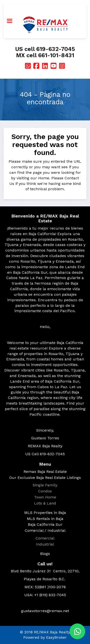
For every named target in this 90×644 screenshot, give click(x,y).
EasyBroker (56, 637)
